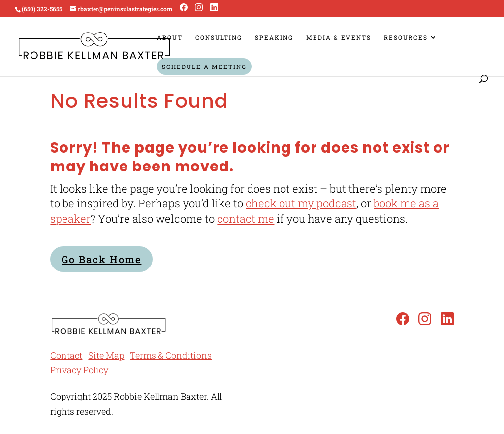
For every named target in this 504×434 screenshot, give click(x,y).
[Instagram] (199, 8)
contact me (246, 218)
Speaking (274, 38)
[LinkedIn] (214, 8)
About (170, 38)
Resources (406, 38)
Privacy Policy (79, 370)
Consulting (219, 38)
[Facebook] (184, 8)
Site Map (106, 355)
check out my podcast (301, 203)
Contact (66, 355)
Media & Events (339, 38)
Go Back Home (101, 259)
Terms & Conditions (171, 355)
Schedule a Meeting (204, 67)
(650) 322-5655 (42, 9)
